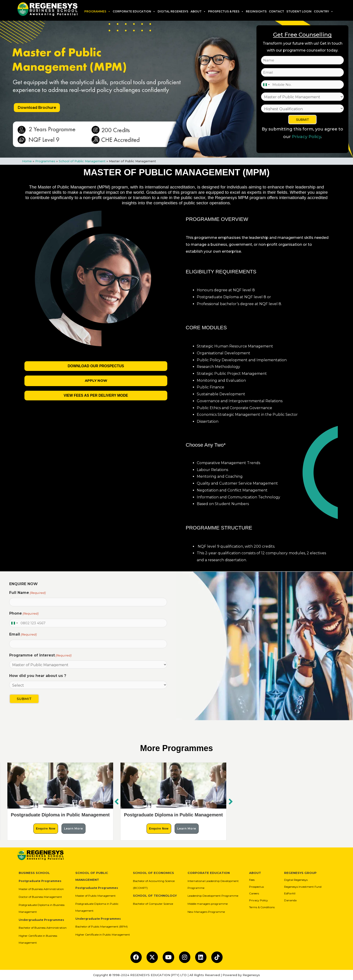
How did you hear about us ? (38, 676)
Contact (277, 11)
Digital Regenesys (296, 880)
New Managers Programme (206, 912)
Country (324, 12)
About (198, 12)
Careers (254, 893)
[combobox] (266, 85)
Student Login (299, 11)
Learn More (74, 828)
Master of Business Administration (41, 889)
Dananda (290, 900)
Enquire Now (46, 828)
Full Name (27, 593)
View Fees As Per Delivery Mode (96, 395)
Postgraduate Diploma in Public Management (60, 815)
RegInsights (256, 11)
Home (27, 161)
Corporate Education (134, 12)
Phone (24, 613)
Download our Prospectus (96, 366)
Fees (252, 880)
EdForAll (290, 893)
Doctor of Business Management (40, 897)
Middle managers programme (208, 903)
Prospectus (256, 886)
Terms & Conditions (262, 907)
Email (23, 634)
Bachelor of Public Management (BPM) (101, 926)
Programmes (97, 12)
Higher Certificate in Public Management (103, 934)
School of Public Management (82, 161)
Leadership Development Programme (213, 895)
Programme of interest (40, 655)
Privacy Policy (306, 137)
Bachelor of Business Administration (43, 927)
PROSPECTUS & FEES (226, 12)
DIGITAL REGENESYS (173, 11)
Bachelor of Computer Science (153, 903)
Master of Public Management (96, 895)
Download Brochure (37, 108)
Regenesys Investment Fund (303, 886)
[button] (231, 801)
